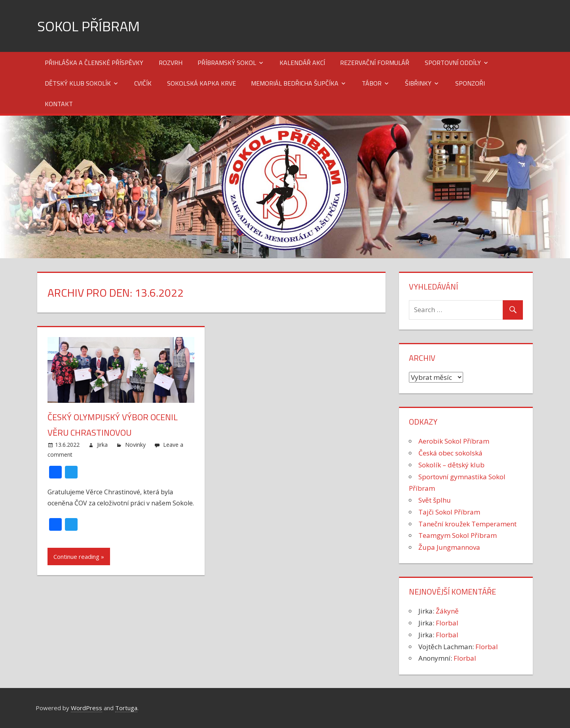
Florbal (447, 623)
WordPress (86, 708)
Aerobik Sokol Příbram (454, 441)
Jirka (102, 445)
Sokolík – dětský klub (451, 465)
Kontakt (59, 104)
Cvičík (143, 83)
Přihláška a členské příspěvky (94, 63)
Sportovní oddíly (453, 63)
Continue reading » (79, 556)
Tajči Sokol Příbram (449, 512)
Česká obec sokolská (450, 453)
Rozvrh (171, 63)
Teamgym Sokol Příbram (458, 535)
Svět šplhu (435, 500)
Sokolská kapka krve (201, 83)
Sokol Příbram (88, 26)
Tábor (372, 83)
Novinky (135, 445)
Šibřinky (418, 83)
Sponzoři (470, 83)
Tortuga (126, 708)
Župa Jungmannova (449, 547)
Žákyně (447, 611)
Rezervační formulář (375, 63)
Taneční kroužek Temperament (467, 524)
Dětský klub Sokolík (78, 83)
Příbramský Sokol (227, 63)
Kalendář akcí (302, 63)
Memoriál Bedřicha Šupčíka (295, 83)
